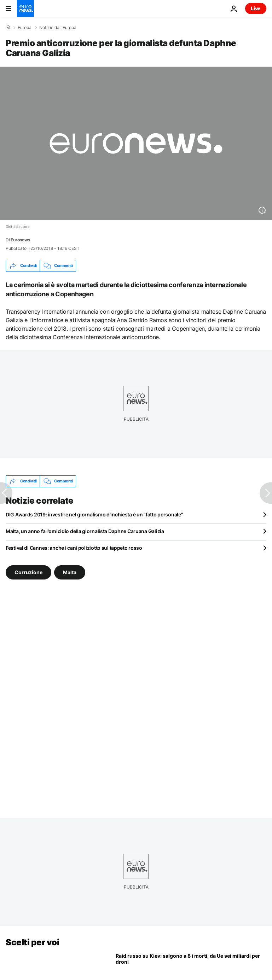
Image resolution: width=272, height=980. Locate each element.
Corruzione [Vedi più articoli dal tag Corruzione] (28, 572)
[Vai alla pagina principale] (25, 9)
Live (256, 8)
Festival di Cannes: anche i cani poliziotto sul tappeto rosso (74, 548)
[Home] (8, 27)
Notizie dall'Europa (58, 28)
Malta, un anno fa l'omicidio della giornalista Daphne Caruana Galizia (85, 531)
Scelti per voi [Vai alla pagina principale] (32, 942)
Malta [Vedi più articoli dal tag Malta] (70, 572)
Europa (25, 28)
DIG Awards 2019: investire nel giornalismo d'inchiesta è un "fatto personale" (94, 514)
